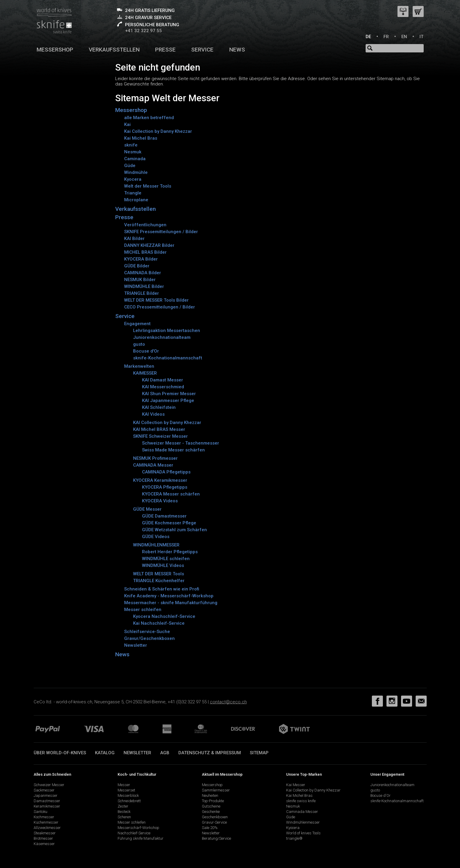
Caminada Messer (302, 812)
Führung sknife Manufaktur (141, 838)
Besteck (124, 812)
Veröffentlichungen (145, 225)
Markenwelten (139, 366)
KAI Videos (153, 414)
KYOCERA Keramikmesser (160, 480)
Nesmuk (133, 152)
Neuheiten (210, 795)
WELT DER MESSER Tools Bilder (156, 300)
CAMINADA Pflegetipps (166, 472)
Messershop (55, 50)
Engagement (137, 324)
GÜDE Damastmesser (164, 516)
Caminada (135, 159)
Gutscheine (211, 806)
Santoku (40, 812)
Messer (124, 785)
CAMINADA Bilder (143, 273)
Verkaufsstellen (114, 50)
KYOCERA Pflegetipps (165, 487)
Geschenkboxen (215, 817)
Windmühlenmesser (303, 822)
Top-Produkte (213, 801)
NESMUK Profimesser (155, 458)
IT (421, 37)
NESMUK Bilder (140, 280)
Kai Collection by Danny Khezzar (158, 131)
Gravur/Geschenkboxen (149, 638)
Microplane (136, 200)
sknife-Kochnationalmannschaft (168, 358)
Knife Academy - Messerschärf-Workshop (169, 596)
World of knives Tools (303, 833)
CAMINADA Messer (153, 465)
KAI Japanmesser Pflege (168, 401)
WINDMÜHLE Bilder (144, 286)
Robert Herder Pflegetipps (170, 552)
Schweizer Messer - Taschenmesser (181, 443)
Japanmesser (46, 795)
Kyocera (133, 179)
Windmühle (136, 172)
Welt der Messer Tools (148, 186)
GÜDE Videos (156, 537)
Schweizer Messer (49, 785)
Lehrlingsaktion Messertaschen (167, 331)
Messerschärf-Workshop (138, 828)
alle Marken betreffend (149, 118)
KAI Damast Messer (163, 380)
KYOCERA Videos (160, 501)
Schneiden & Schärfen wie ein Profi (162, 589)
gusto (139, 344)
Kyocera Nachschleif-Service (164, 616)
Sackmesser (44, 790)
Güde (130, 166)
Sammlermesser (216, 790)
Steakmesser (45, 833)
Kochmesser (44, 817)
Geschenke (211, 812)
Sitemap (259, 753)
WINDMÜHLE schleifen (166, 559)
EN (404, 37)
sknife (131, 145)
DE (368, 37)
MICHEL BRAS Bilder (145, 252)
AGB (165, 753)
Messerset (126, 790)
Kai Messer (296, 785)
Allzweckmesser (47, 828)
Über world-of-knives (60, 753)
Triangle (133, 193)
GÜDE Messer (147, 509)
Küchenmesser (46, 822)
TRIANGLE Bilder (142, 293)
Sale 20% (210, 828)
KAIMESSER (145, 373)
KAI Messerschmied (163, 387)
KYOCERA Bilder (141, 259)
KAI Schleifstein (159, 407)
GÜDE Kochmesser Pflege (169, 523)
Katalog (105, 753)
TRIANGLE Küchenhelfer (159, 581)
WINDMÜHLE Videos (163, 565)
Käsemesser (44, 844)
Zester (123, 806)
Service (202, 50)
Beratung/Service (216, 838)
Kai (127, 124)
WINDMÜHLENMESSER (156, 545)
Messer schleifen (143, 610)
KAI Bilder (134, 239)
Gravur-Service (214, 822)
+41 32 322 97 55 (144, 31)
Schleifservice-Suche (147, 632)
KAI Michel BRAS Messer (159, 429)
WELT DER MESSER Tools (159, 574)
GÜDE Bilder (137, 266)
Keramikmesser (47, 806)
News (237, 50)
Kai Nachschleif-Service (159, 623)
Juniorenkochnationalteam (162, 337)
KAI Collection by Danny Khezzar (167, 423)
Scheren (124, 817)
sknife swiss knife (301, 801)
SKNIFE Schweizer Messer (160, 436)
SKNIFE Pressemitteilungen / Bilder (161, 232)
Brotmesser (43, 838)
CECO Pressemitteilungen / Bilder (160, 307)
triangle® (294, 838)
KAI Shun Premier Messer (169, 394)
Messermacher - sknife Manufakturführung (171, 603)
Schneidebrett (129, 801)
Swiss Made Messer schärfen (173, 450)
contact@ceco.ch (228, 702)
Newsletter (136, 645)
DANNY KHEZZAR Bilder (149, 245)
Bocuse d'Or (146, 351)
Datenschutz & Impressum (210, 753)
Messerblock (128, 795)
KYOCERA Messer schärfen (171, 494)
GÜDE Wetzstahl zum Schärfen (174, 530)
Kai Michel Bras (141, 138)
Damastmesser (47, 801)
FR (386, 37)
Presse (165, 50)
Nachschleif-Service (134, 833)
